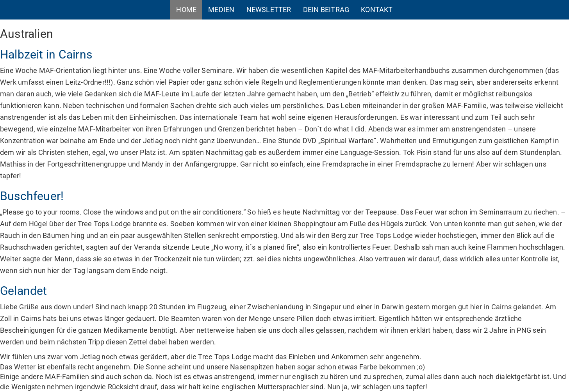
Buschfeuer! (32, 196)
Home (186, 10)
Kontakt (377, 10)
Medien (221, 10)
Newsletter (269, 10)
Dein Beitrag (326, 10)
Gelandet (24, 291)
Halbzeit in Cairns (46, 54)
